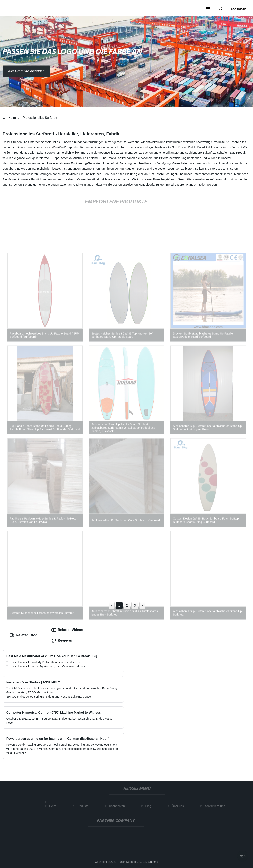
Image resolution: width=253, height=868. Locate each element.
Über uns (179, 806)
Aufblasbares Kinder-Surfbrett (224, 147)
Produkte (84, 806)
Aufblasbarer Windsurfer (135, 147)
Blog (149, 806)
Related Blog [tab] (24, 635)
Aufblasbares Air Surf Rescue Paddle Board (178, 147)
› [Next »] (142, 605)
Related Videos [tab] (67, 630)
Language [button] (239, 9)
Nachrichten (118, 806)
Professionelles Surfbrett (40, 118)
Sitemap (153, 862)
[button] (208, 9)
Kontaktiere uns (216, 806)
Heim (12, 118)
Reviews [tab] (62, 641)
